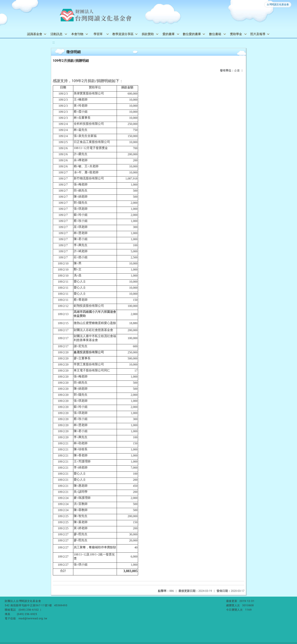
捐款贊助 (148, 34)
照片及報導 (258, 34)
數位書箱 (215, 34)
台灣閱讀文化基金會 (278, 4)
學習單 (98, 34)
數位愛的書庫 (192, 34)
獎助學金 (236, 34)
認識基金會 (35, 34)
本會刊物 (77, 34)
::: (54, 42)
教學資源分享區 (123, 34)
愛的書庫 (169, 34)
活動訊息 (56, 34)
